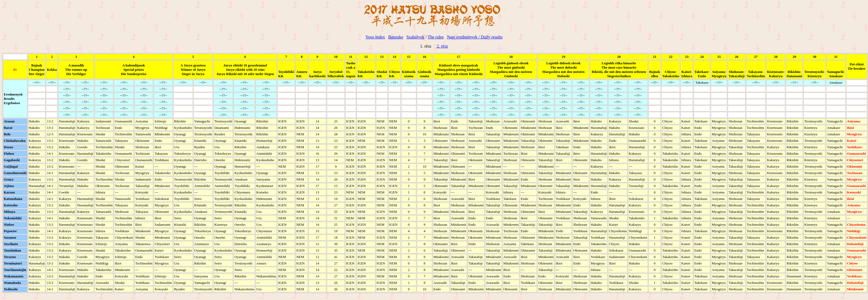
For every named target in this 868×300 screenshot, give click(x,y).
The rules (436, 37)
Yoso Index (375, 37)
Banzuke (396, 37)
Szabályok (415, 37)
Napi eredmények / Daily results (475, 37)
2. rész (442, 46)
